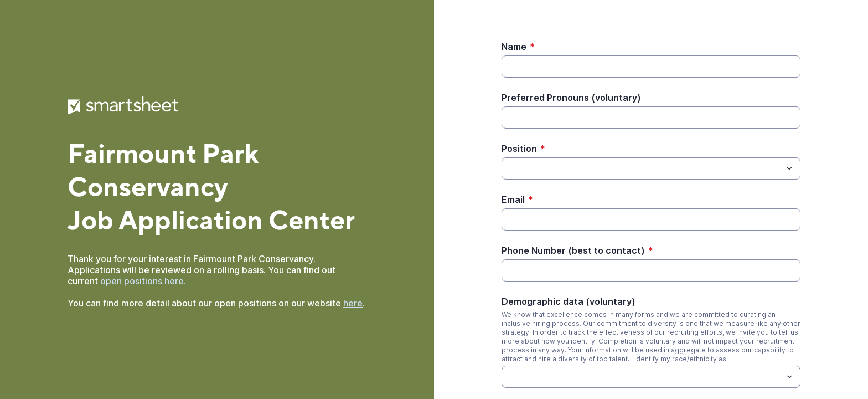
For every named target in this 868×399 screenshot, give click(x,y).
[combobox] (651, 168)
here (353, 303)
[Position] (642, 168)
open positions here (142, 281)
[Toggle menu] (789, 168)
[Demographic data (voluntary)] (508, 377)
